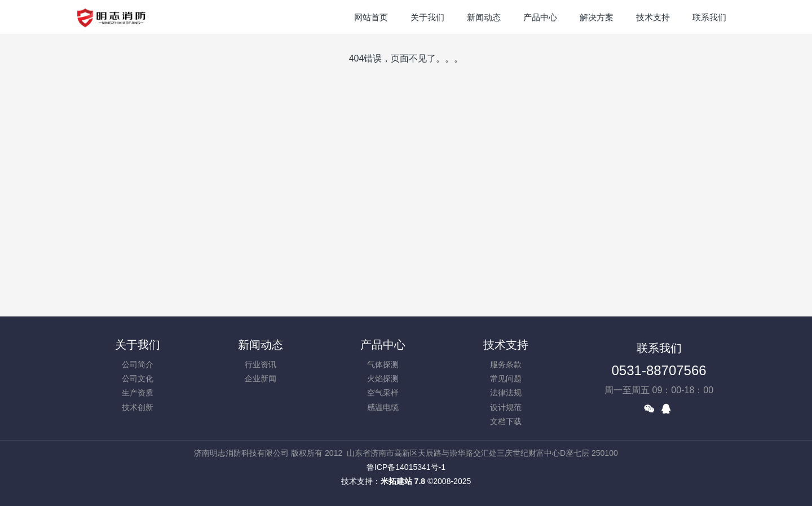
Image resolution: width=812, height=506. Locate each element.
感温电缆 (383, 407)
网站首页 (371, 17)
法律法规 (506, 393)
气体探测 (383, 364)
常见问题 (506, 379)
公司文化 (138, 379)
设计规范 (506, 407)
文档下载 (506, 421)
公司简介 (138, 364)
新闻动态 (261, 345)
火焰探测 (383, 379)
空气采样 (383, 393)
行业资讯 (261, 364)
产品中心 (383, 345)
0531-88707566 (659, 370)
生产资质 (138, 393)
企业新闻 (261, 379)
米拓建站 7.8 (403, 481)
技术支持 (506, 345)
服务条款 (506, 364)
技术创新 (138, 407)
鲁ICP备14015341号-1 (406, 467)
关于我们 (138, 345)
